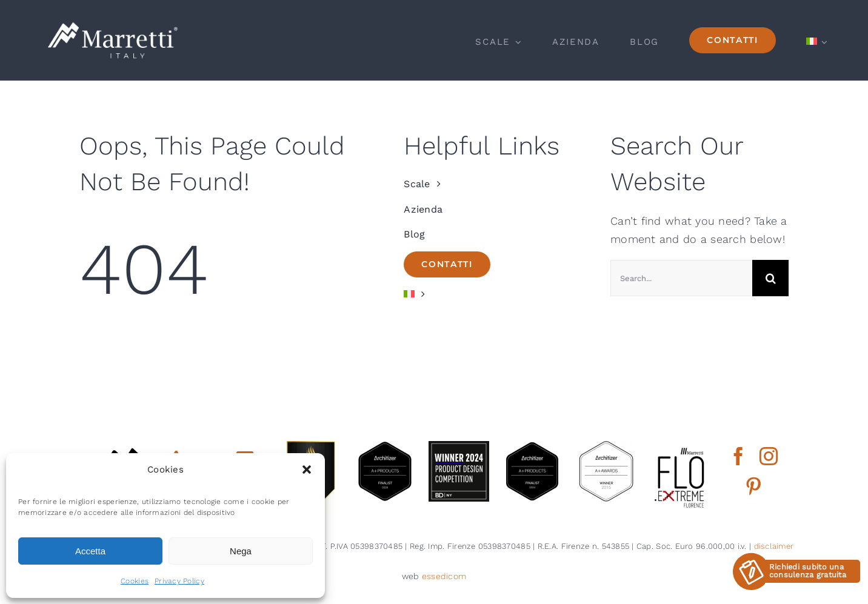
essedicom (444, 576)
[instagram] (769, 456)
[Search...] (681, 278)
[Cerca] (770, 278)
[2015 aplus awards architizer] (606, 446)
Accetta (90, 551)
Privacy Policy (179, 581)
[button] (307, 470)
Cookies (135, 581)
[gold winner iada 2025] (311, 446)
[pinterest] (753, 486)
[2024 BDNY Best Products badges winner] (459, 446)
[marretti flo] (680, 446)
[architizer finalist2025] (385, 446)
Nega (241, 551)
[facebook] (738, 456)
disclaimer (774, 546)
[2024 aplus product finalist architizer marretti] (532, 446)
